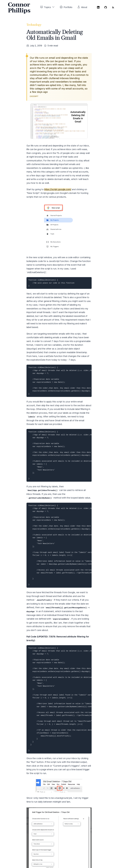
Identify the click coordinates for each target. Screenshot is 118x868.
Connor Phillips (19, 8)
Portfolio (68, 7)
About (84, 7)
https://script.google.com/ (58, 189)
